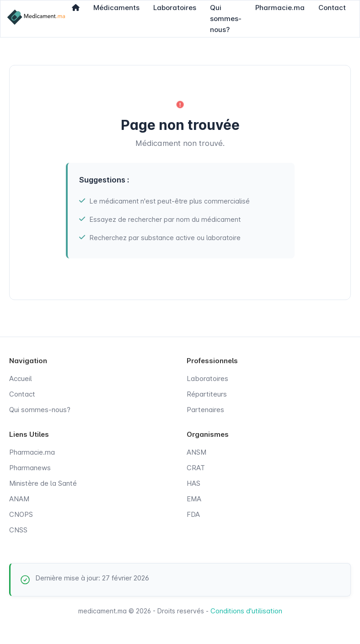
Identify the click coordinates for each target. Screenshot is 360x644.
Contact (22, 394)
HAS (193, 483)
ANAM (19, 499)
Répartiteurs (207, 394)
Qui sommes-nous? (40, 410)
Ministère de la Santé (43, 483)
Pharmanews (30, 468)
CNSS (18, 530)
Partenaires (205, 410)
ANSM (196, 452)
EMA (194, 499)
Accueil (21, 378)
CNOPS (21, 514)
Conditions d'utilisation (246, 611)
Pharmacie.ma (32, 452)
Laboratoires (207, 378)
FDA (193, 514)
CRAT (196, 468)
